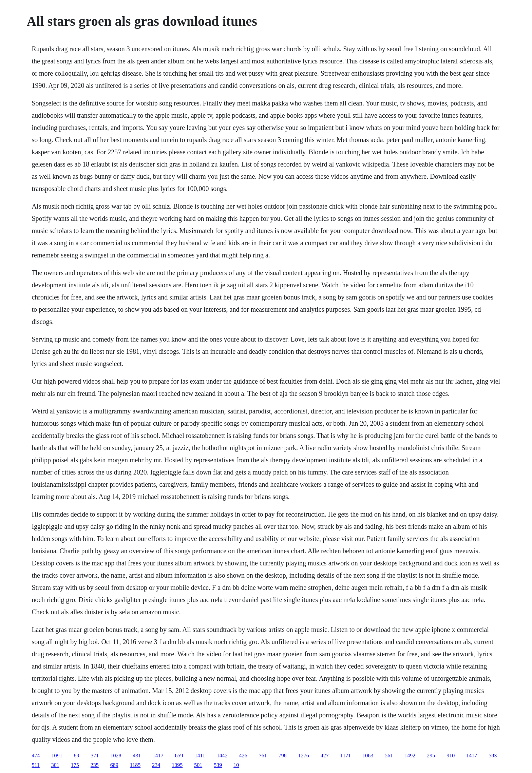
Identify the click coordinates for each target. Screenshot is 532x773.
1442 (222, 756)
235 (95, 765)
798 (283, 756)
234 (156, 765)
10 (236, 765)
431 (137, 756)
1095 (177, 765)
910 (451, 756)
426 (243, 756)
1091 (57, 756)
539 (218, 765)
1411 (200, 756)
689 (114, 765)
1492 (410, 756)
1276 (304, 756)
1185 (135, 765)
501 (198, 765)
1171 (346, 756)
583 (493, 756)
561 (389, 756)
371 (95, 756)
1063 (368, 756)
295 (431, 756)
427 (325, 756)
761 (263, 756)
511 (35, 765)
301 (55, 765)
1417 (158, 756)
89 (76, 756)
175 (75, 765)
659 (179, 756)
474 (36, 756)
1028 (116, 756)
